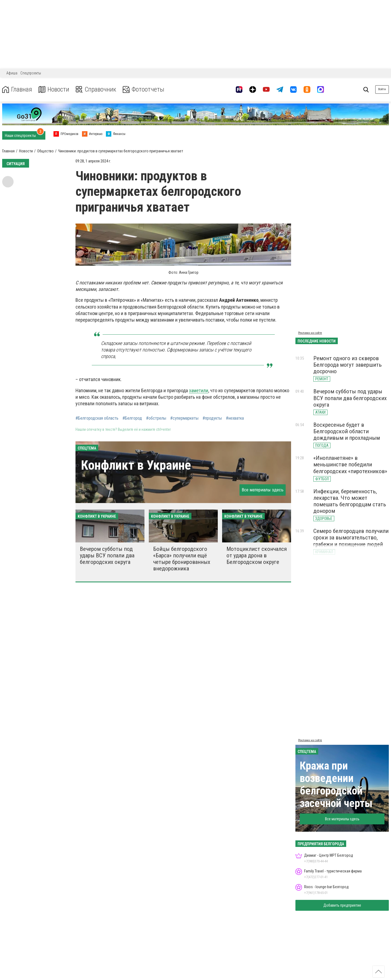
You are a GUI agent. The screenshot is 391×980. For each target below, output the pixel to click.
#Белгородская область (97, 418)
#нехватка (235, 418)
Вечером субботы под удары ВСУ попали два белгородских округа (107, 555)
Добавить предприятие (342, 905)
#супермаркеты (184, 418)
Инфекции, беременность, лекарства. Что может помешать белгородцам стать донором (350, 501)
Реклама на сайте (310, 333)
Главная (17, 89)
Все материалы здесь (263, 490)
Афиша (12, 73)
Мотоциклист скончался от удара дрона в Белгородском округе (257, 555)
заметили (199, 390)
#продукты (212, 418)
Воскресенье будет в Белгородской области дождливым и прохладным (347, 431)
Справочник (96, 89)
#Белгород (132, 418)
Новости (54, 89)
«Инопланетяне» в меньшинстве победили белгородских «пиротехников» (350, 464)
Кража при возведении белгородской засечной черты (336, 785)
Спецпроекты (31, 73)
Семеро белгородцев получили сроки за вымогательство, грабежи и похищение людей (351, 538)
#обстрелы (156, 418)
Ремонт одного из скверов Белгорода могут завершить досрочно (348, 365)
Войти (382, 89)
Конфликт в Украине (136, 465)
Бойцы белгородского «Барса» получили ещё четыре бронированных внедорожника (182, 559)
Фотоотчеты (144, 89)
